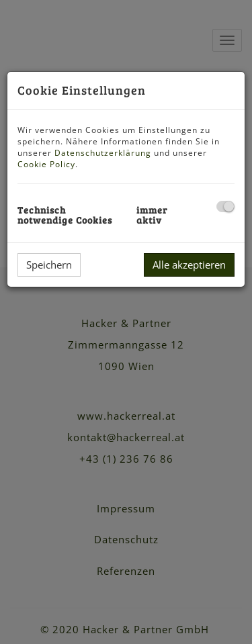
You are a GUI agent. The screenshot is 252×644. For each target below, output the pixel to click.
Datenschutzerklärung (103, 153)
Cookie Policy (46, 164)
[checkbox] (225, 206)
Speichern (49, 265)
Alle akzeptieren (189, 265)
